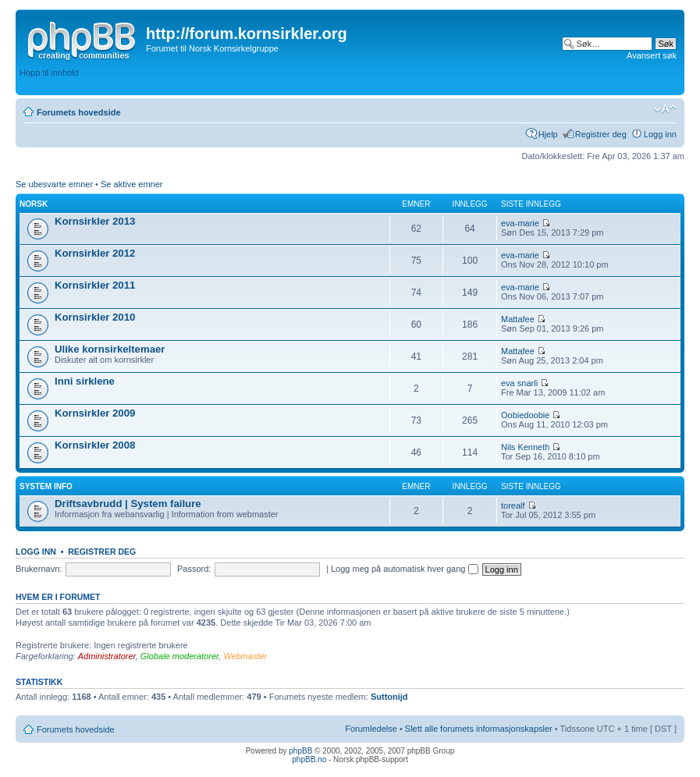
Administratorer (107, 656)
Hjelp (548, 134)
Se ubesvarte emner (54, 184)
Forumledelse (371, 729)
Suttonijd (389, 697)
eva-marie (520, 223)
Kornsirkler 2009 (95, 413)
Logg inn (660, 134)
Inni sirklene (85, 381)
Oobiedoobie (525, 415)
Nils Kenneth (525, 447)
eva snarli (519, 383)
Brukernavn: (39, 569)
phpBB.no (309, 759)
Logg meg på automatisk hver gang (405, 569)
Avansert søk (652, 55)
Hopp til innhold (49, 73)
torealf (513, 506)
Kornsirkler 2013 (95, 221)
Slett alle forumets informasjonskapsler (479, 729)
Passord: (194, 569)
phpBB (300, 751)
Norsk (34, 204)
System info (46, 486)
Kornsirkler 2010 (95, 317)
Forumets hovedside (79, 112)
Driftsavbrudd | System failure (128, 504)
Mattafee (518, 319)
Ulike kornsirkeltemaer (110, 349)
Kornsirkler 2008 (95, 445)
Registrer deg (601, 134)
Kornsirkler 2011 (95, 285)
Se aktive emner (131, 184)
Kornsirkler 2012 (95, 253)
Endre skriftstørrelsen (665, 109)
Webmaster (245, 656)
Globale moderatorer (179, 656)
